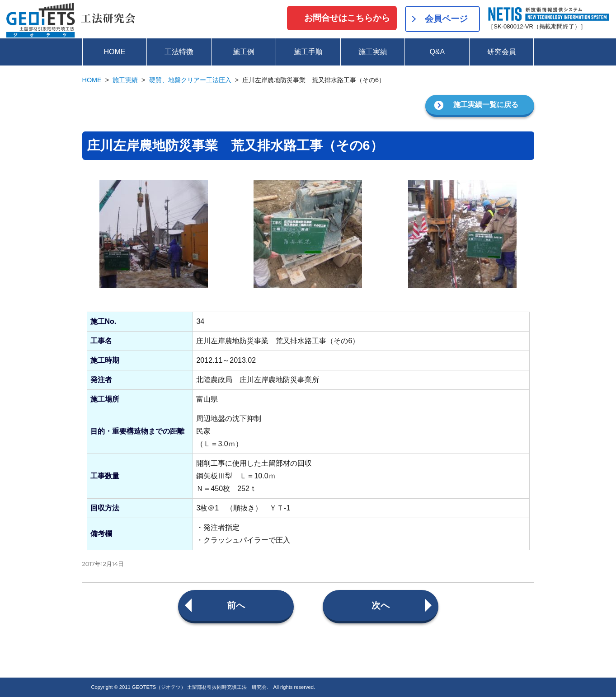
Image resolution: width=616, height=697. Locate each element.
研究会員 (502, 52)
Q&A (437, 52)
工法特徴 (179, 52)
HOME (114, 52)
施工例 (244, 52)
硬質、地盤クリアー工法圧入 (190, 80)
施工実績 (373, 52)
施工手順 (308, 52)
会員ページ (446, 19)
